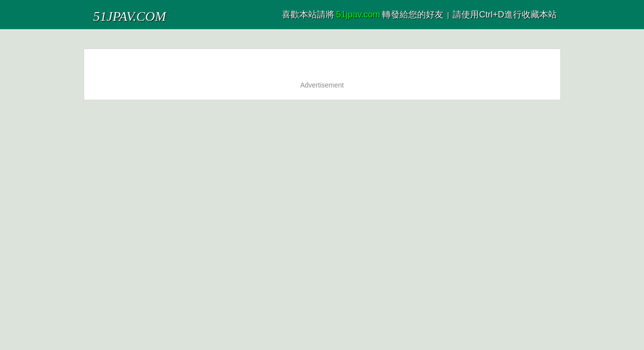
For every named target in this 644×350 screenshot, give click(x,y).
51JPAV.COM (117, 12)
